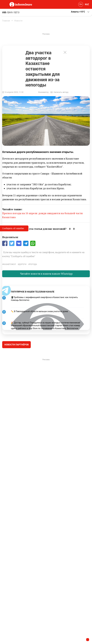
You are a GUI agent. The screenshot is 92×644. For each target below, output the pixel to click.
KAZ (87, 4)
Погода (33, 264)
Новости (18, 21)
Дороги (23, 264)
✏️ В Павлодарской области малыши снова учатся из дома (39, 311)
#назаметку (43, 92)
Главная (6, 21)
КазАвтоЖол (10, 264)
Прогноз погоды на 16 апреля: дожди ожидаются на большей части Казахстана (42, 215)
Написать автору (61, 92)
